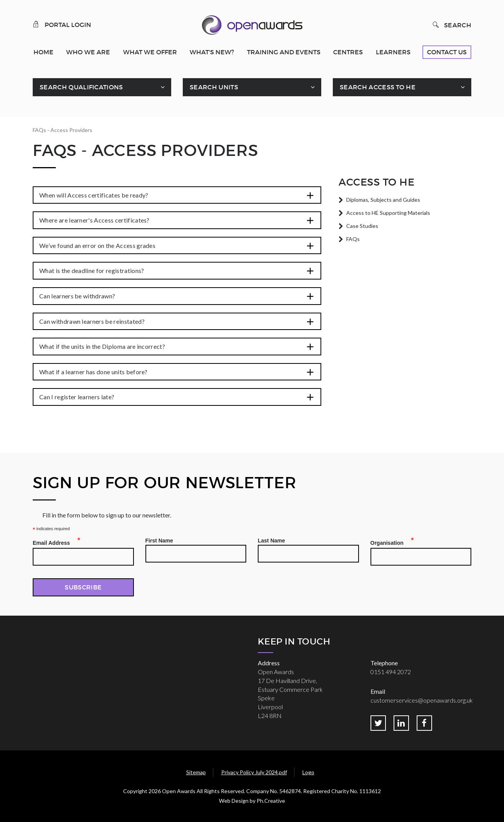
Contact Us (447, 52)
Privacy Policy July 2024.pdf (254, 772)
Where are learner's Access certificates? (94, 220)
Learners (393, 52)
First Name (159, 541)
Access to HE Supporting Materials (388, 213)
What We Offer (150, 52)
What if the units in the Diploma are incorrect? (102, 346)
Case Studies (362, 226)
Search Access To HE (378, 87)
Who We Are (88, 52)
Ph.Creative (271, 801)
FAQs (353, 239)
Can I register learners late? (77, 397)
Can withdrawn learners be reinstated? (92, 321)
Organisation (389, 542)
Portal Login (62, 24)
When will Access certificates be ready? (94, 195)
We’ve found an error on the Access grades (97, 245)
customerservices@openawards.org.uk (422, 700)
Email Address (54, 542)
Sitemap (196, 772)
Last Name (271, 541)
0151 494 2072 (391, 672)
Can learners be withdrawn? (77, 296)
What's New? (212, 52)
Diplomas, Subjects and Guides (383, 200)
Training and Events (284, 52)
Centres (348, 52)
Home (43, 52)
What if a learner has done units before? (93, 372)
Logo (308, 772)
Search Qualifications (81, 87)
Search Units (214, 87)
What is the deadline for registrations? (92, 270)
